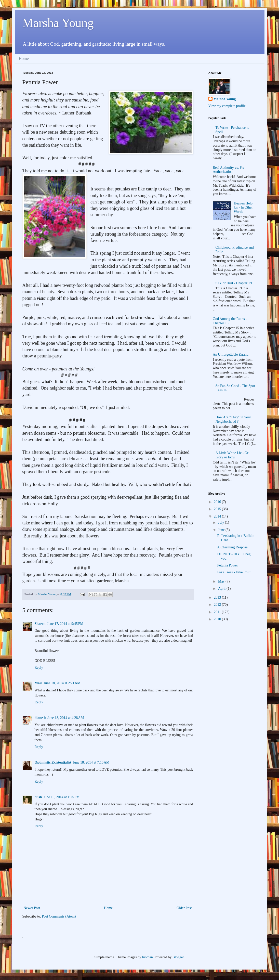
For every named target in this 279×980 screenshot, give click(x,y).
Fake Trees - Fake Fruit (234, 572)
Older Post (184, 908)
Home (24, 59)
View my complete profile (227, 106)
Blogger (178, 957)
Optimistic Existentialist (53, 762)
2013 (218, 597)
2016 (218, 502)
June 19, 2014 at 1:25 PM (61, 797)
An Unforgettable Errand (231, 354)
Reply (39, 668)
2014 (218, 516)
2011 (218, 612)
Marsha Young (58, 23)
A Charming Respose (232, 547)
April (222, 589)
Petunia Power (227, 565)
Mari (38, 683)
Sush (38, 797)
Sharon (40, 624)
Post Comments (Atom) (59, 916)
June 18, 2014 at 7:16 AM (91, 762)
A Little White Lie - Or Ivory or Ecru (232, 455)
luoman (148, 957)
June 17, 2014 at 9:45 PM (65, 624)
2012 (218, 605)
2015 (218, 509)
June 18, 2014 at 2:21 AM (62, 683)
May (222, 581)
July (222, 523)
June (222, 530)
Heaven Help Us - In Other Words (243, 208)
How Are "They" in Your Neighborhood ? (233, 419)
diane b (40, 718)
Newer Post (32, 908)
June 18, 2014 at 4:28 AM (65, 718)
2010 (218, 619)
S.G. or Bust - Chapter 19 (234, 283)
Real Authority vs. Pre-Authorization (229, 170)
